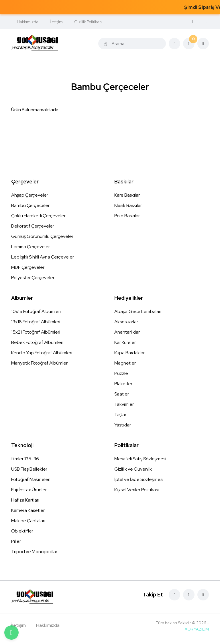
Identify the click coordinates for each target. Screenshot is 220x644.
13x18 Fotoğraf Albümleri (36, 322)
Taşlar (120, 415)
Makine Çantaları (28, 521)
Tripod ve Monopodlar (34, 552)
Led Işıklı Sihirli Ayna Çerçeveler (43, 257)
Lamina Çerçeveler (31, 247)
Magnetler (125, 363)
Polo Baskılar (127, 216)
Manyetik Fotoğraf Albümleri (40, 363)
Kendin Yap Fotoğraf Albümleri (42, 353)
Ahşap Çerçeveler (30, 195)
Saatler (122, 394)
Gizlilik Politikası (88, 22)
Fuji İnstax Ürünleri (29, 490)
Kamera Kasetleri (28, 510)
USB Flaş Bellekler (29, 469)
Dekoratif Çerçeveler (33, 226)
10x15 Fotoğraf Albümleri (36, 311)
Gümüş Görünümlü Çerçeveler (42, 236)
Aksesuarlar (126, 322)
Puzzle (121, 373)
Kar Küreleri (125, 342)
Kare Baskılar (127, 195)
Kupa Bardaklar (129, 353)
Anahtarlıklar (127, 332)
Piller (16, 541)
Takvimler (124, 404)
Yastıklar (123, 425)
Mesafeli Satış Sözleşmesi (140, 459)
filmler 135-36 (25, 459)
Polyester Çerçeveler (33, 278)
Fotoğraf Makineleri (31, 479)
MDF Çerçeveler (28, 267)
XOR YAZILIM (197, 629)
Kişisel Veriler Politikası (136, 490)
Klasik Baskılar (128, 205)
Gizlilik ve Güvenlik (133, 469)
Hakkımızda (28, 22)
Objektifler (22, 531)
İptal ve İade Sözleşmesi (139, 479)
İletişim (56, 22)
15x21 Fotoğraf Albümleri (36, 332)
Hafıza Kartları (25, 500)
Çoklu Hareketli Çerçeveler (38, 216)
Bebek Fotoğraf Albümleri (37, 342)
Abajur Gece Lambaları (138, 311)
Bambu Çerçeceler (30, 205)
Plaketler (123, 384)
